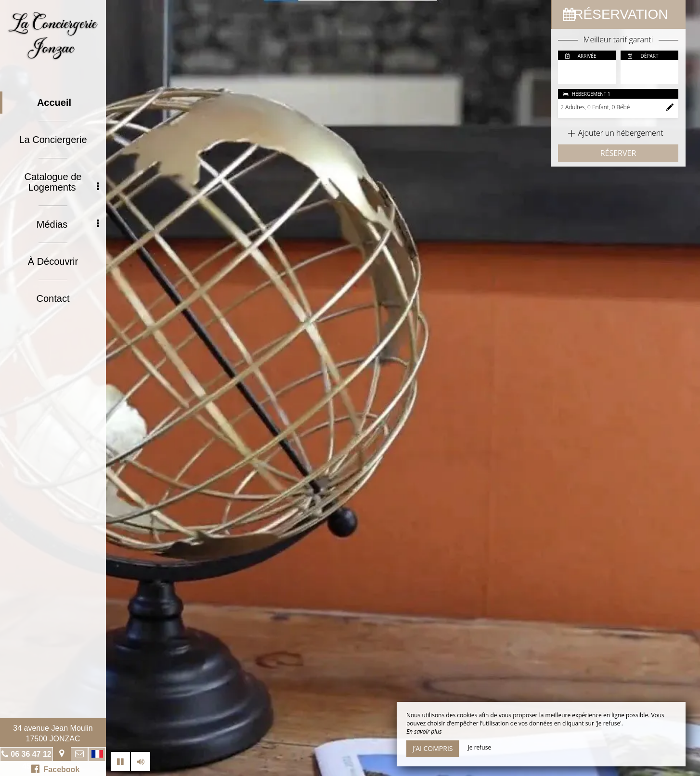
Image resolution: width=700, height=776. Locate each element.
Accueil (54, 103)
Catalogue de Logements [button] (62, 182)
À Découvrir (53, 261)
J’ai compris (433, 748)
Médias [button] (68, 224)
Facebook (56, 769)
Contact (53, 298)
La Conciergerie (53, 140)
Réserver (618, 153)
